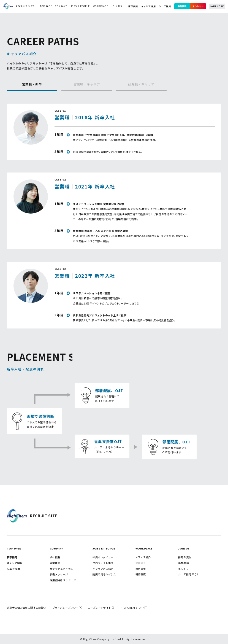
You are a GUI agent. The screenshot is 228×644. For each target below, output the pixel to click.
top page (46, 6)
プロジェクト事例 (103, 563)
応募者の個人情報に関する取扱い (26, 608)
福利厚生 (141, 569)
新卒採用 (133, 6)
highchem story (132, 608)
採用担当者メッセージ (63, 580)
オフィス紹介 (143, 557)
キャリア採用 (149, 6)
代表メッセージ (59, 574)
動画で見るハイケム (104, 574)
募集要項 (182, 6)
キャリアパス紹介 (103, 569)
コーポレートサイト (100, 608)
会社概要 (55, 557)
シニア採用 (165, 6)
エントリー (198, 6)
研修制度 (141, 574)
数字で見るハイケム (61, 569)
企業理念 (55, 563)
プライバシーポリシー (65, 608)
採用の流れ (185, 557)
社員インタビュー (103, 557)
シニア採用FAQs (188, 574)
